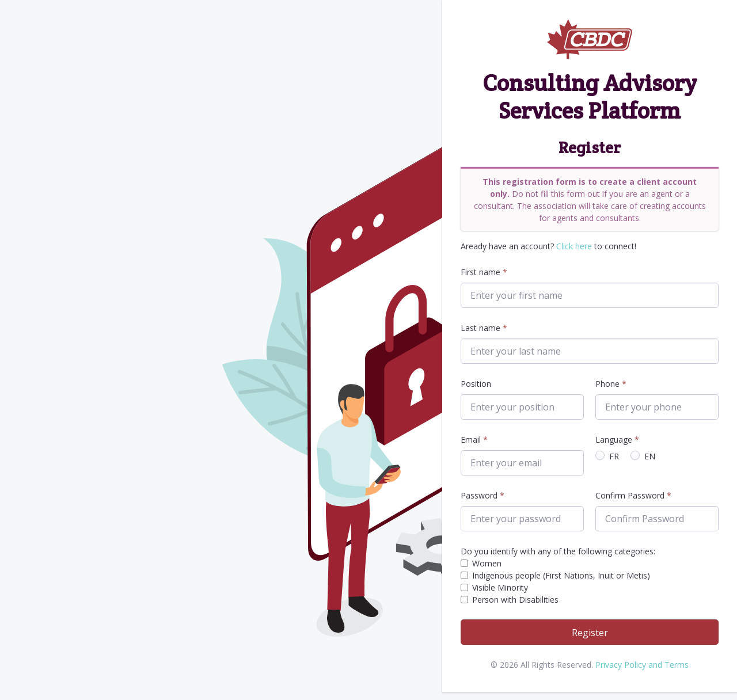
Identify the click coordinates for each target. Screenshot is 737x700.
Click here (574, 246)
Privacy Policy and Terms (642, 665)
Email (471, 440)
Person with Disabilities (515, 600)
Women (487, 563)
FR (614, 456)
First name (480, 272)
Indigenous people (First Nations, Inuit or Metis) (561, 575)
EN (650, 456)
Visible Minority (500, 587)
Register (590, 633)
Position (476, 384)
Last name (480, 328)
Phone (607, 384)
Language (614, 440)
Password (479, 495)
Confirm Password (630, 495)
